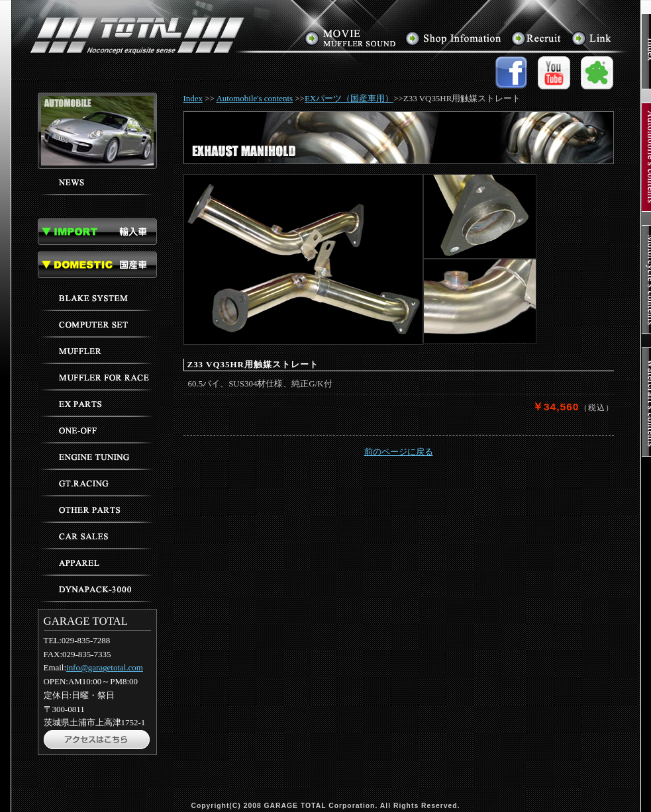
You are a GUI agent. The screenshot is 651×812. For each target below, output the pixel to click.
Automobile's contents (254, 98)
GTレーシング (97, 483)
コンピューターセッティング (97, 324)
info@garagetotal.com (105, 667)
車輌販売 (97, 536)
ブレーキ (97, 298)
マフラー (97, 351)
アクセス (454, 38)
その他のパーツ (97, 510)
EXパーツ (97, 404)
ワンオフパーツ (97, 430)
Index (193, 98)
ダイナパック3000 (97, 589)
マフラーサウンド (351, 38)
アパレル (97, 563)
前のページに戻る (399, 452)
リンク (592, 38)
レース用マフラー (97, 377)
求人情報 (537, 38)
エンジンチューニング (97, 457)
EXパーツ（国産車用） (349, 98)
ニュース (97, 182)
